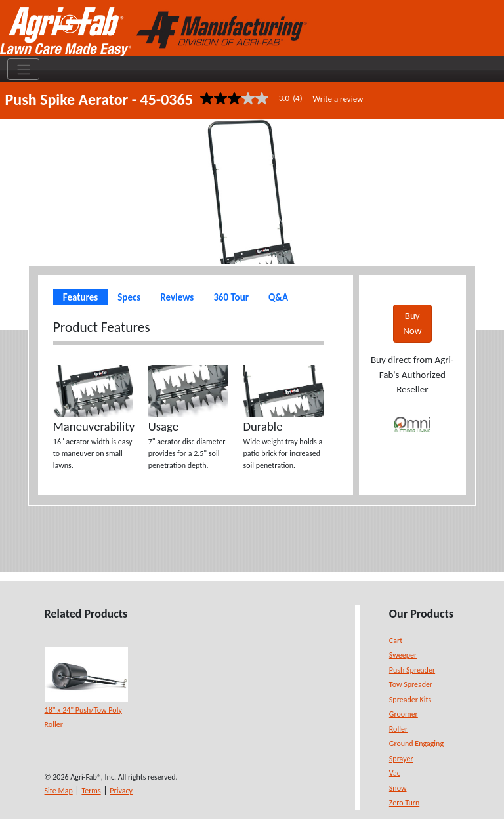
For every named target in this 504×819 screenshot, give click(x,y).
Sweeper (403, 655)
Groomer (404, 714)
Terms (91, 791)
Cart (396, 640)
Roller (398, 729)
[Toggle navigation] (23, 70)
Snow (398, 788)
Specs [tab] (129, 297)
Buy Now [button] (412, 323)
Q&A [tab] (278, 297)
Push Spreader (412, 670)
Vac (395, 773)
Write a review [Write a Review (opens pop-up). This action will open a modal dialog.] (338, 99)
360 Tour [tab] (231, 297)
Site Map (59, 791)
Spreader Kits (410, 700)
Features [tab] (80, 297)
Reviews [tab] (177, 297)
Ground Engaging (416, 744)
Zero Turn (404, 803)
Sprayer (401, 759)
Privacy (121, 791)
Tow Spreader (411, 684)
